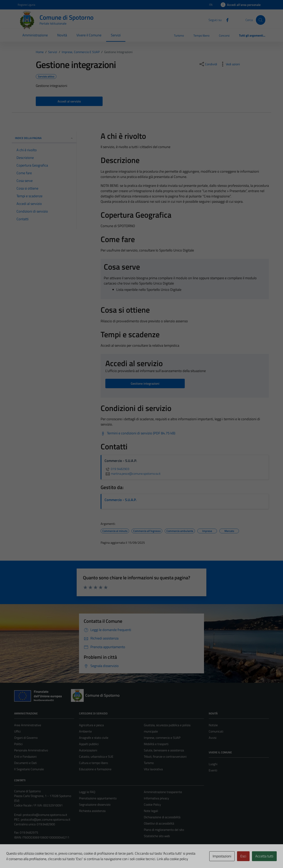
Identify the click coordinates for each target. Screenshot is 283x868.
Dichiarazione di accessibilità (162, 817)
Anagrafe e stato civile (94, 738)
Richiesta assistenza (92, 811)
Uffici (17, 731)
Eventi (213, 770)
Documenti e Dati (25, 763)
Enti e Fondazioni (25, 757)
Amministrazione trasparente (163, 792)
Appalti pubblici (89, 744)
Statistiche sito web (157, 836)
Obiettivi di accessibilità (159, 823)
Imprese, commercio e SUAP (162, 738)
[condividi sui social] (208, 64)
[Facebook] (226, 20)
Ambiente (85, 731)
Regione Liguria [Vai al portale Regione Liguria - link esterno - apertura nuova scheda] (26, 5)
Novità (62, 35)
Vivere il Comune (89, 35)
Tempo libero (201, 35)
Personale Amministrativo (31, 750)
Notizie (213, 725)
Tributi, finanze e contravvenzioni (165, 757)
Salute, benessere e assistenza (164, 750)
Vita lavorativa (153, 769)
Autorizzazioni (88, 750)
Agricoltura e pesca (91, 725)
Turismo (179, 35)
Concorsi (224, 35)
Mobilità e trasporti (156, 744)
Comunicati (216, 731)
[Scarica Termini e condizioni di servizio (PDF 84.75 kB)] (138, 433)
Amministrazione (35, 35)
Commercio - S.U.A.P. (121, 500)
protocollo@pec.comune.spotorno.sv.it (46, 819)
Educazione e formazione (95, 769)
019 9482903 (117, 469)
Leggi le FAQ (87, 792)
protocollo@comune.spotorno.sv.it (45, 815)
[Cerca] (261, 20)
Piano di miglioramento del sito (164, 830)
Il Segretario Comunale (29, 769)
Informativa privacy (156, 798)
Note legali (151, 811)
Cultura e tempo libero (93, 763)
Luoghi (213, 764)
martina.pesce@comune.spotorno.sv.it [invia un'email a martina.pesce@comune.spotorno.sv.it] (133, 474)
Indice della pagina (44, 138)
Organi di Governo (26, 738)
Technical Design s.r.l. (41, 857)
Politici (18, 744)
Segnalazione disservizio (95, 804)
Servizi (116, 35)
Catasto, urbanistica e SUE (96, 757)
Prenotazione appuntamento (98, 798)
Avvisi (213, 738)
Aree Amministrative (28, 725)
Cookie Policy (152, 804)
